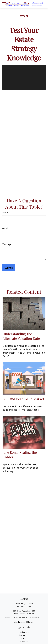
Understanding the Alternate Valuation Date (21, 336)
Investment (24, 635)
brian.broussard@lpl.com (24, 622)
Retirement (24, 632)
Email (5, 228)
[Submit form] (9, 268)
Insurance (24, 641)
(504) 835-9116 (27, 604)
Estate (24, 638)
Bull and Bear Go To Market (23, 399)
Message (7, 244)
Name (5, 213)
